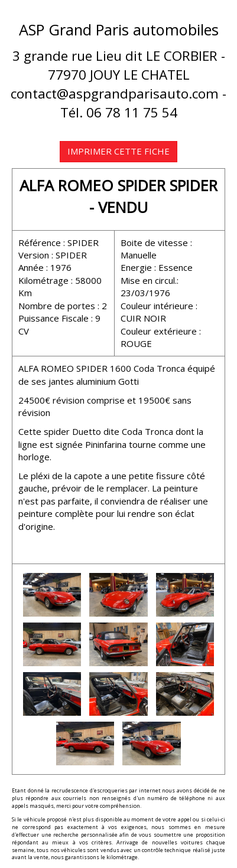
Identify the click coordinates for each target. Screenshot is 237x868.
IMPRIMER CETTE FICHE (119, 151)
